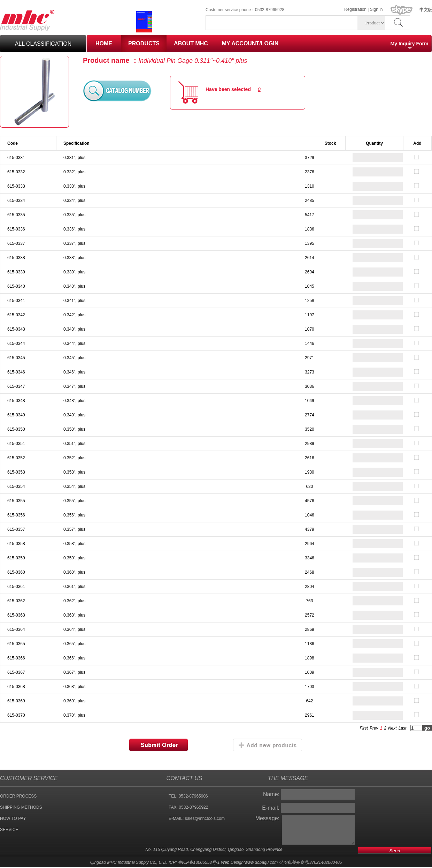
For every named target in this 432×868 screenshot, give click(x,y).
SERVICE (9, 830)
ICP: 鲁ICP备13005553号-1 (194, 862)
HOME (104, 43)
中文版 (426, 10)
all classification (43, 44)
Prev (374, 728)
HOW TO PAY (13, 818)
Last (403, 728)
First (364, 728)
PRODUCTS (144, 43)
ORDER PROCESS (18, 796)
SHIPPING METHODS (21, 807)
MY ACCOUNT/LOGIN (250, 43)
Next (392, 728)
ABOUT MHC (191, 43)
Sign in (376, 9)
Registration (355, 9)
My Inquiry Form (410, 44)
